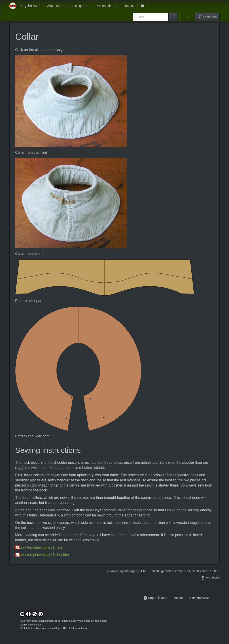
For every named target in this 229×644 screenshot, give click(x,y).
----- (170, 598)
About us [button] (55, 6)
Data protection (199, 598)
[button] (144, 6)
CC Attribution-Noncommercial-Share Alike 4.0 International (53, 628)
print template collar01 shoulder (44, 555)
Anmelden (210, 578)
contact (129, 6)
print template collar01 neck (41, 547)
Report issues (157, 598)
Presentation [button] (106, 6)
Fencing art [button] (79, 6)
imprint (178, 598)
